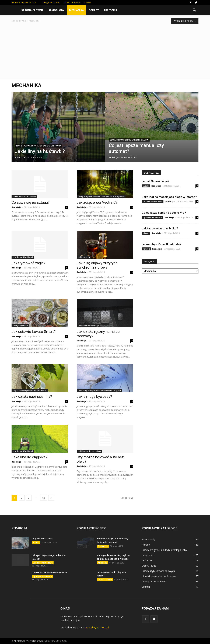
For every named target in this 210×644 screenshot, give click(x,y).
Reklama (76, 2)
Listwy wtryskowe (20, 326)
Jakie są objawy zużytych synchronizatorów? (97, 265)
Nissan (146, 233)
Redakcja (20, 157)
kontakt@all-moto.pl (97, 627)
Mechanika (76, 10)
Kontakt (87, 2)
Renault (146, 249)
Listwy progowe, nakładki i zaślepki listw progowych (101, 197)
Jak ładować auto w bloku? (160, 228)
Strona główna (32, 10)
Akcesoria (110, 10)
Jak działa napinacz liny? (32, 397)
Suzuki (146, 186)
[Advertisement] (105, 49)
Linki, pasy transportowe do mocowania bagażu (99, 391)
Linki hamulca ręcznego (88, 326)
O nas (66, 2)
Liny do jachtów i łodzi (23, 257)
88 (44, 498)
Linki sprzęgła (84, 257)
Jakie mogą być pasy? (94, 397)
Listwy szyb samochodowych (158, 571)
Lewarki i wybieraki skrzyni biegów (129, 140)
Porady (94, 10)
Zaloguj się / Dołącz (51, 2)
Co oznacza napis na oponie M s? (164, 213)
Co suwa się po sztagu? (31, 202)
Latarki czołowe (105, 580)
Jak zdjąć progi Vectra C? (97, 202)
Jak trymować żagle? (29, 263)
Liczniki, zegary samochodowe (159, 576)
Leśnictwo (148, 560)
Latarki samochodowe (153, 202)
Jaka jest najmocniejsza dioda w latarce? (169, 197)
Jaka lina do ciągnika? (29, 457)
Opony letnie (149, 566)
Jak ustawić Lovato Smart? (34, 332)
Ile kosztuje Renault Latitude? (162, 244)
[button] (194, 10)
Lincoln (146, 587)
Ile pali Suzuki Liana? (155, 181)
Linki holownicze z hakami (24, 197)
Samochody (56, 10)
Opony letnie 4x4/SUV (152, 217)
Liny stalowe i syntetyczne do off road (38, 146)
